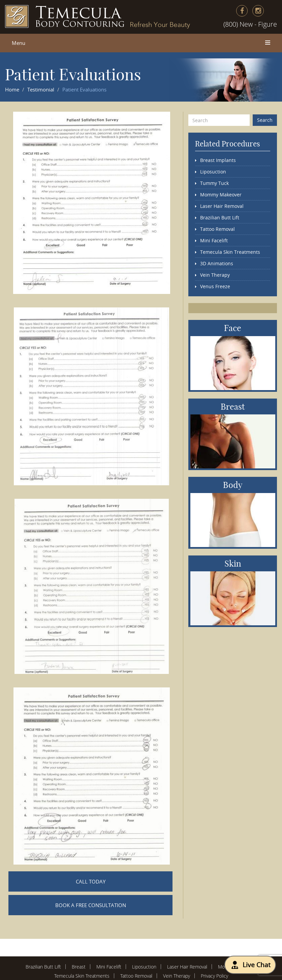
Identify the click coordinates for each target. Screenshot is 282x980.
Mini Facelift (214, 240)
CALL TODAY (91, 881)
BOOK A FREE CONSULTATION (91, 905)
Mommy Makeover (221, 195)
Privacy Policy (214, 976)
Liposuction (213, 172)
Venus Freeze (215, 286)
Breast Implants (218, 160)
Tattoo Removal (217, 229)
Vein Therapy (215, 275)
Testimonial (41, 89)
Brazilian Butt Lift (220, 217)
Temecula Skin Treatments (230, 252)
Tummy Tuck (214, 183)
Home (12, 89)
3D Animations (217, 263)
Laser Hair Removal (222, 206)
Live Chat (250, 965)
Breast (79, 967)
